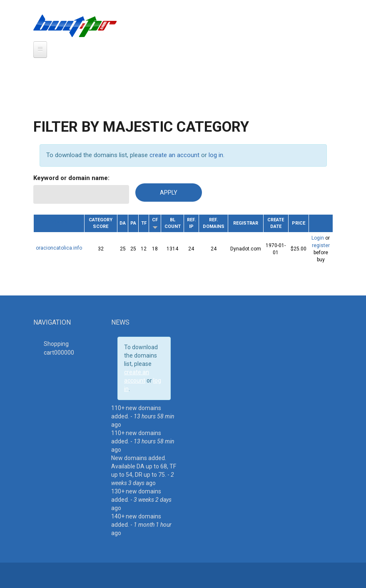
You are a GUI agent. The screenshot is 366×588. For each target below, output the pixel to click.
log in (216, 155)
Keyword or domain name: (71, 178)
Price (299, 223)
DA (123, 223)
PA (133, 223)
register (321, 245)
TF (144, 223)
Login (318, 238)
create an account (174, 155)
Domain (59, 222)
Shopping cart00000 (59, 348)
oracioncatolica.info (59, 248)
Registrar (246, 223)
